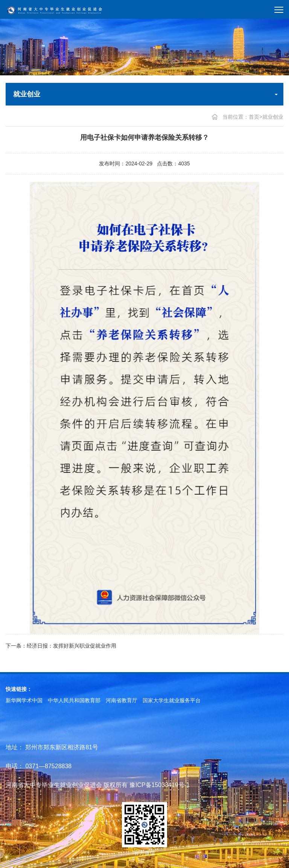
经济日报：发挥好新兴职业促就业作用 (71, 646)
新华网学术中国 (24, 700)
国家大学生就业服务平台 (172, 700)
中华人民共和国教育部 (74, 700)
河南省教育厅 (122, 700)
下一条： (16, 646)
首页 (254, 117)
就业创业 (273, 117)
